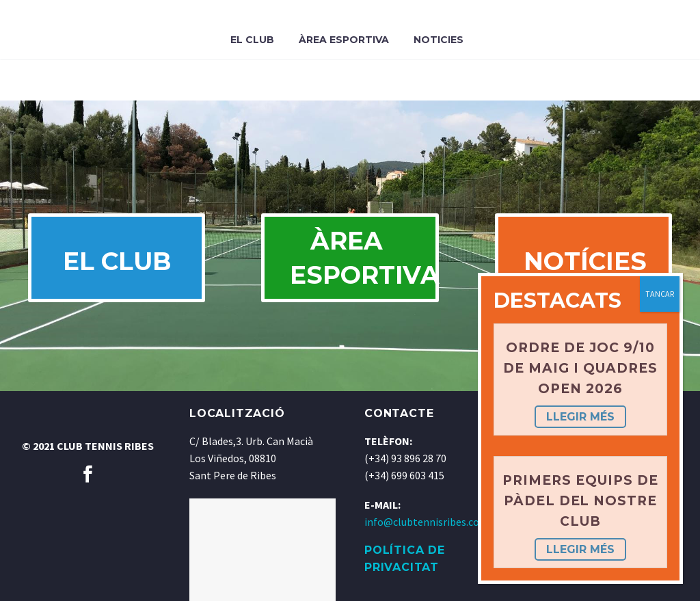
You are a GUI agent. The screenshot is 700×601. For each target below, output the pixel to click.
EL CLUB (117, 261)
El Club (252, 40)
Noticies (439, 40)
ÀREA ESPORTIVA (364, 258)
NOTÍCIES (585, 261)
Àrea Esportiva (344, 40)
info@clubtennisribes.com (427, 522)
